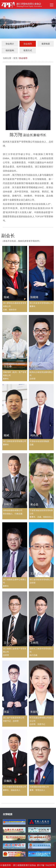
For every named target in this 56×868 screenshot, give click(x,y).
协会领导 (23, 58)
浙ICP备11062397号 (46, 865)
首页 (15, 58)
